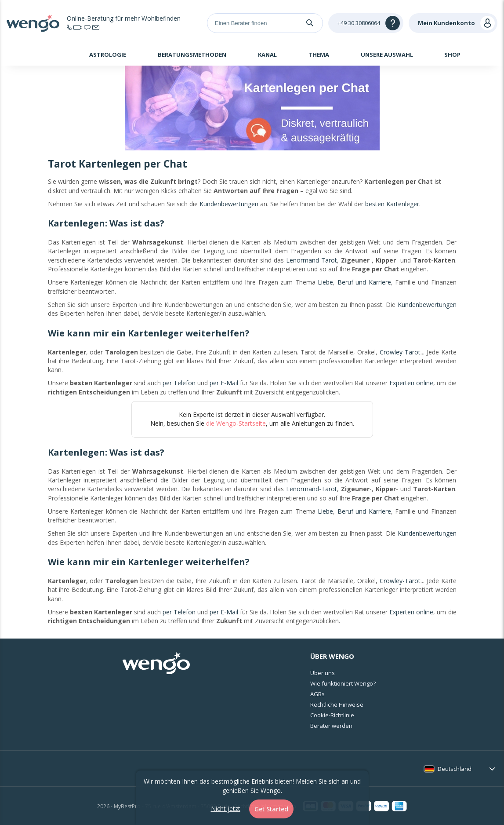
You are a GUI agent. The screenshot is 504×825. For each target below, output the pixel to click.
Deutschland (455, 769)
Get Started (271, 809)
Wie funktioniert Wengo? (343, 683)
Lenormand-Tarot (312, 260)
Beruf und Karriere (364, 282)
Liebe (325, 282)
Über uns (323, 673)
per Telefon (179, 383)
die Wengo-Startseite (236, 423)
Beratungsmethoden (192, 55)
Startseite (51, 56)
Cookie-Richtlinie (332, 715)
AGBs (317, 694)
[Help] (366, 23)
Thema (319, 55)
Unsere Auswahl (387, 55)
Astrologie (108, 55)
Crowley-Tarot (400, 352)
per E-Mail (224, 383)
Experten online (411, 383)
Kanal (267, 55)
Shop (452, 55)
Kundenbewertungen (229, 204)
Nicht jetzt (226, 809)
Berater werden (331, 726)
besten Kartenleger (392, 204)
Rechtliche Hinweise (337, 705)
